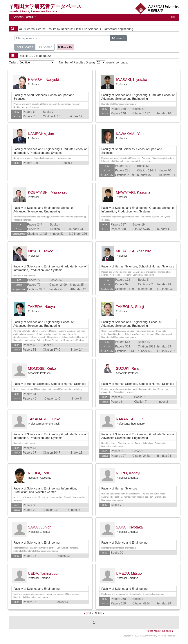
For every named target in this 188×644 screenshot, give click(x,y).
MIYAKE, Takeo (41, 251)
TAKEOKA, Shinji (130, 307)
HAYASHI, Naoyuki (43, 80)
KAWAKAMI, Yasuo (132, 134)
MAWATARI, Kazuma (133, 192)
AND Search (25, 47)
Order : (32, 62)
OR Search (45, 47)
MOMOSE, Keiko (42, 368)
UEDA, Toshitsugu (43, 573)
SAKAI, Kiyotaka (129, 527)
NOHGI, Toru (38, 473)
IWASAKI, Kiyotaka (131, 80)
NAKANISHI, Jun (130, 419)
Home (173, 17)
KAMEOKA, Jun (41, 134)
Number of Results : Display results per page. (93, 62)
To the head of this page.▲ (160, 631)
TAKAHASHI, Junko (44, 419)
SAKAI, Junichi (40, 527)
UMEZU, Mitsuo (129, 573)
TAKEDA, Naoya (41, 307)
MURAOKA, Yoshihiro (134, 251)
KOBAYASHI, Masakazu (48, 192)
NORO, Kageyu (129, 473)
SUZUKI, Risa (127, 368)
